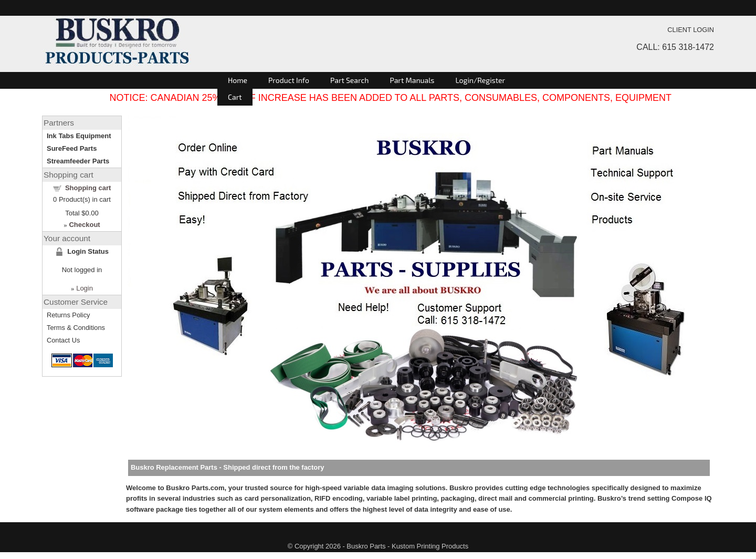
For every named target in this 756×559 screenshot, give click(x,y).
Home (238, 80)
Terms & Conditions (76, 328)
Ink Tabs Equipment (79, 136)
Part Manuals (412, 80)
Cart (235, 97)
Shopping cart (88, 188)
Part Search (349, 80)
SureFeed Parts (72, 148)
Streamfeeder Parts (78, 161)
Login (85, 288)
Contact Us (63, 340)
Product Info (289, 80)
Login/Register (480, 80)
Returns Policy (69, 315)
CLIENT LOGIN (691, 30)
